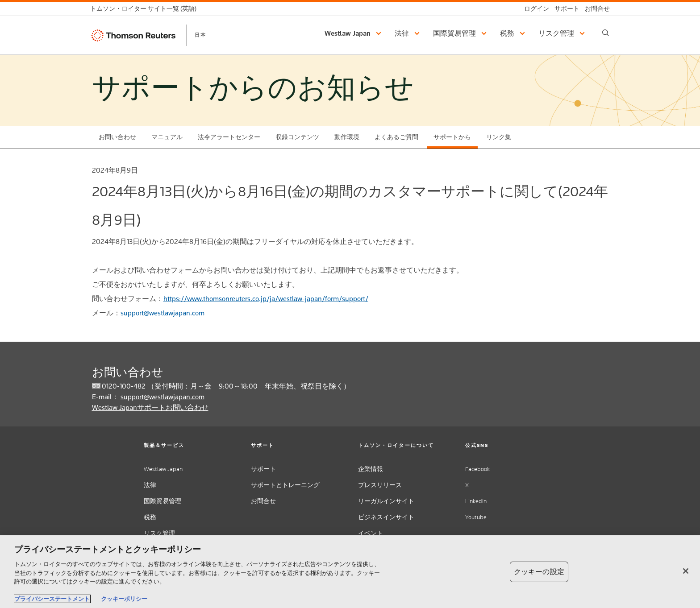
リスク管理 (159, 533)
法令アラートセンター (229, 137)
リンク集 (499, 137)
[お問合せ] (595, 9)
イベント (371, 533)
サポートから (452, 137)
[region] (350, 572)
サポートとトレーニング (285, 485)
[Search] (606, 33)
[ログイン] (534, 9)
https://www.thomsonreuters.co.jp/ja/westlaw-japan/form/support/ (266, 299)
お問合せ (263, 501)
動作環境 (347, 137)
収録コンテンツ (297, 137)
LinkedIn (476, 501)
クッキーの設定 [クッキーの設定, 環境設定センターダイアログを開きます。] (539, 572)
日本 (200, 35)
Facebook (477, 469)
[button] (354, 33)
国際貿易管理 (162, 501)
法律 (150, 485)
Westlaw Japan (163, 469)
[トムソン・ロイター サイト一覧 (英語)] (146, 9)
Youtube (476, 517)
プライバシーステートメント (52, 599)
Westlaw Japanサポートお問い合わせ (150, 407)
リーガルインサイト (386, 501)
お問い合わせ (117, 137)
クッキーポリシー (124, 599)
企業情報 (371, 469)
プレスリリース (380, 485)
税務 (150, 517)
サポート (263, 469)
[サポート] (564, 9)
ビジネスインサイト (386, 517)
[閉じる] (686, 571)
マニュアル (167, 137)
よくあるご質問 (396, 137)
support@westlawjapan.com (162, 313)
